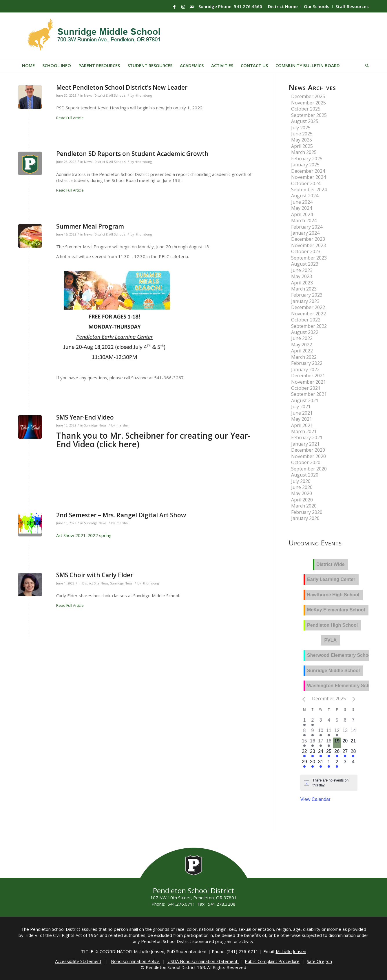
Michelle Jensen (291, 951)
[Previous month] (304, 699)
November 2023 (308, 245)
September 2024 (309, 190)
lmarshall (123, 425)
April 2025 (302, 146)
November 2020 (308, 456)
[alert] (333, 783)
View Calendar (315, 799)
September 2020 (309, 469)
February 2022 (307, 363)
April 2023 (302, 283)
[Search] (365, 65)
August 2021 (305, 400)
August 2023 (305, 264)
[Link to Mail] (192, 7)
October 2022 (306, 320)
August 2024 (305, 196)
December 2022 (308, 307)
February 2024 (307, 227)
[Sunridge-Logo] (94, 35)
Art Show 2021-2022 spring (84, 535)
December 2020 (308, 450)
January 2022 (305, 369)
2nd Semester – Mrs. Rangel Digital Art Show (121, 515)
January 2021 (305, 444)
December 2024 (308, 171)
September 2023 (309, 258)
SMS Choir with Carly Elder (95, 575)
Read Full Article (70, 118)
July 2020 (301, 481)
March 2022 (304, 357)
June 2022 (302, 338)
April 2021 (302, 425)
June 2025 (302, 134)
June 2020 (302, 487)
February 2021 (307, 437)
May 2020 (302, 493)
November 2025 (308, 103)
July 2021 (301, 407)
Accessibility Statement (78, 961)
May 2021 (302, 419)
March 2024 (304, 220)
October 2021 (306, 388)
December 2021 (308, 376)
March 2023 (304, 289)
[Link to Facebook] (174, 7)
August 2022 (305, 332)
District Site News (95, 583)
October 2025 (306, 109)
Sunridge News (95, 425)
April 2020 (302, 500)
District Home (283, 6)
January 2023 (305, 301)
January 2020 (305, 518)
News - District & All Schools (105, 95)
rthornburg (143, 95)
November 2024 (308, 177)
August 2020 (305, 475)
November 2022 (308, 314)
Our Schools (317, 6)
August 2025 (305, 121)
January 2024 (305, 233)
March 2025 (304, 152)
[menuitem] (283, 6)
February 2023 (307, 295)
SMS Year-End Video (85, 417)
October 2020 (306, 462)
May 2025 (302, 140)
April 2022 (302, 351)
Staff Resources (352, 6)
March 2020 (304, 506)
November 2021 (308, 382)
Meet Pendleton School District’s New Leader (122, 87)
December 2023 (308, 239)
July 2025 (301, 128)
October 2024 (306, 183)
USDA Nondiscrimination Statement (203, 961)
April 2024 (302, 214)
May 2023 (302, 276)
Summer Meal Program (90, 226)
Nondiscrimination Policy (136, 961)
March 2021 (304, 431)
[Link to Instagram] (183, 7)
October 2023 (306, 251)
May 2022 (302, 345)
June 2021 (302, 413)
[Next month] (354, 699)
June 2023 (302, 270)
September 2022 (309, 326)
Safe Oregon (319, 961)
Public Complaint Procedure (272, 961)
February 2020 (307, 512)
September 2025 (309, 115)
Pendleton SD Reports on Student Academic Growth (132, 154)
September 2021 (309, 394)
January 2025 (305, 165)
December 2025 (308, 96)
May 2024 (302, 208)
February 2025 (307, 159)
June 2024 (302, 202)
